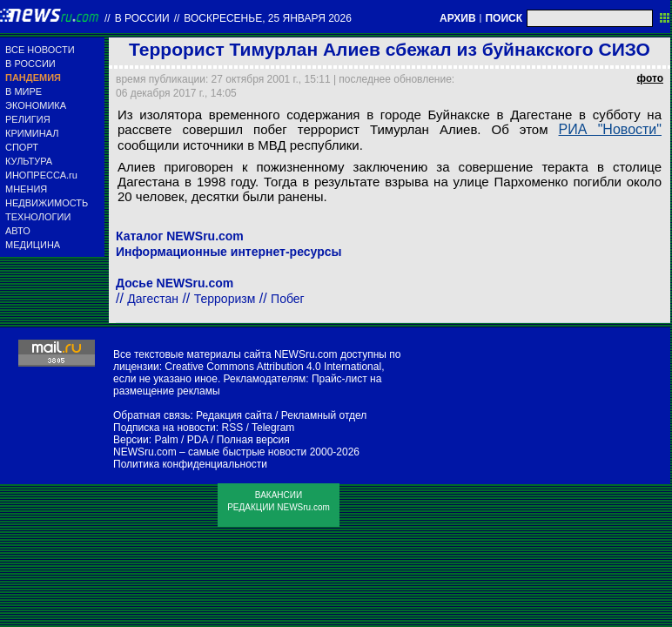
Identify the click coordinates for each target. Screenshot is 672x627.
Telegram (273, 428)
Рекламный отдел (324, 415)
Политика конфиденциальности (190, 464)
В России (142, 18)
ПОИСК (504, 18)
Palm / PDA (181, 440)
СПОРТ (22, 147)
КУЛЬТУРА (29, 161)
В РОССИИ (30, 64)
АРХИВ (458, 18)
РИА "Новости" (610, 129)
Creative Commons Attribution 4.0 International (273, 367)
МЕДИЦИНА (33, 245)
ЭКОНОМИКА (36, 105)
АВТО (18, 231)
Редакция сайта (234, 415)
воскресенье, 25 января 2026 (268, 18)
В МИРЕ (24, 91)
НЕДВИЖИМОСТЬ (47, 203)
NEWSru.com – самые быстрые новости (210, 452)
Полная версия (253, 440)
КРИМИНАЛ (32, 133)
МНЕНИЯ (26, 189)
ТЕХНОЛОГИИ (38, 217)
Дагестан (153, 299)
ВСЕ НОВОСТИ (40, 50)
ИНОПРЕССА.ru (41, 175)
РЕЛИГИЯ (28, 119)
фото (650, 78)
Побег (288, 299)
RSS (232, 428)
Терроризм (225, 299)
